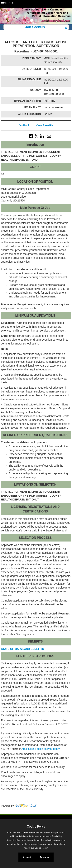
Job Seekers (35, 27)
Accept (27, 857)
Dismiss (44, 857)
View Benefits (44, 125)
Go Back (24, 125)
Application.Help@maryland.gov (41, 749)
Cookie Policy (36, 826)
